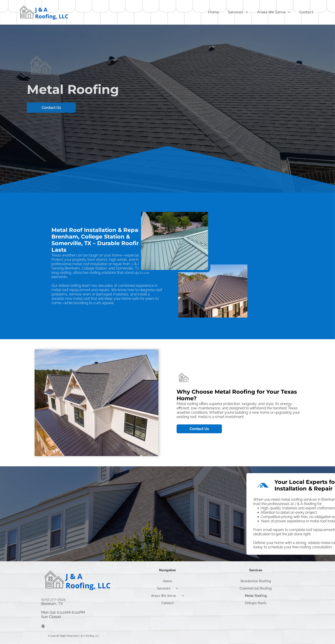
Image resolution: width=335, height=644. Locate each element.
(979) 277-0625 (53, 599)
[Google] (43, 627)
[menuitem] (213, 12)
